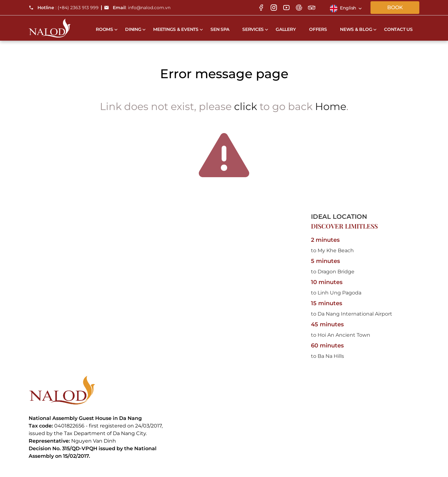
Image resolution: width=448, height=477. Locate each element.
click (246, 106)
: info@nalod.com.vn (137, 8)
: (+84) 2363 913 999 (64, 8)
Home (331, 106)
